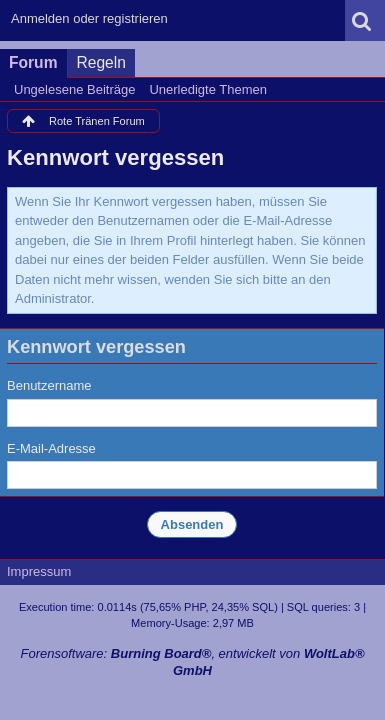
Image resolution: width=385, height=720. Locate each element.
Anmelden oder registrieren (89, 18)
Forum (33, 62)
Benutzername (49, 385)
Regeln (101, 62)
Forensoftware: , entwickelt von (192, 662)
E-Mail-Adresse (51, 448)
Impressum (39, 571)
